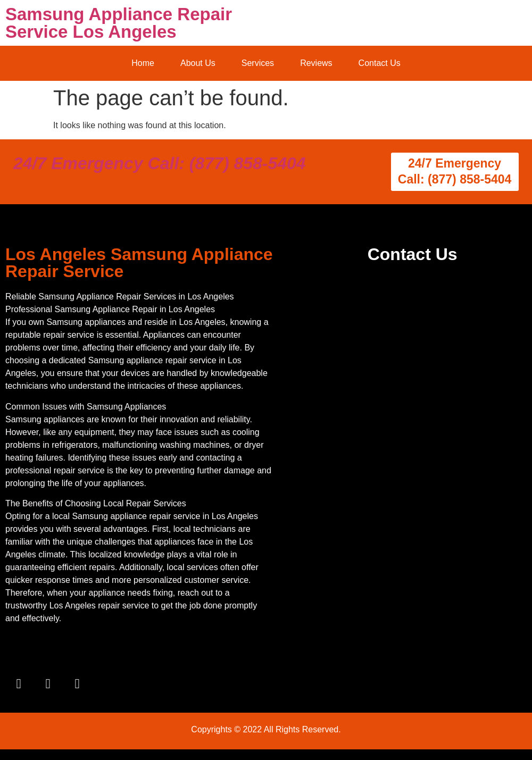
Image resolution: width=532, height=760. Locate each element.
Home (143, 63)
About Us (198, 63)
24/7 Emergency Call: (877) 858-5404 (160, 163)
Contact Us (380, 63)
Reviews (316, 63)
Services (258, 63)
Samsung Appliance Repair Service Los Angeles (119, 23)
